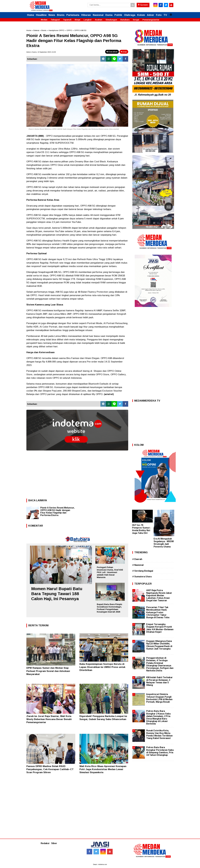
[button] (171, 13)
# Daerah (137, 559)
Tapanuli (67, 20)
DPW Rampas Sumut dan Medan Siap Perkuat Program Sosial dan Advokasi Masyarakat (48, 671)
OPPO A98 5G (80, 30)
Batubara (125, 20)
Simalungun (111, 20)
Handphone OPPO (56, 30)
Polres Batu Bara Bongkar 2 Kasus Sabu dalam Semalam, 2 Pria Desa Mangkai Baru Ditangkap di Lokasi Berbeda (158, 717)
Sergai (136, 20)
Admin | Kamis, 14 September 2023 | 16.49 (41, 52)
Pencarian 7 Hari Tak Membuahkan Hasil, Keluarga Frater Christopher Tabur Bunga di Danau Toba (158, 612)
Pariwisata (73, 15)
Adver (150, 15)
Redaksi (45, 843)
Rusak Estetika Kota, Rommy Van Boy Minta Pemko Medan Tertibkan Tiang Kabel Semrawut (159, 734)
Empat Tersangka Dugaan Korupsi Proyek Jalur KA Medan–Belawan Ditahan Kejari (160, 628)
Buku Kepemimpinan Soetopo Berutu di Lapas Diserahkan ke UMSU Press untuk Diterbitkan (102, 667)
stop (124, 52)
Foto (159, 15)
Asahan (99, 20)
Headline (41, 15)
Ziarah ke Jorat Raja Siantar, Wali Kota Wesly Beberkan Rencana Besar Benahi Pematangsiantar (49, 719)
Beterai (36, 30)
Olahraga (130, 15)
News (52, 15)
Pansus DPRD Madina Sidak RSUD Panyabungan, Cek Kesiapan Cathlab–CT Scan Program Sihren (50, 769)
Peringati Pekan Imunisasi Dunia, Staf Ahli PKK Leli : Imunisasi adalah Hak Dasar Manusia (110, 572)
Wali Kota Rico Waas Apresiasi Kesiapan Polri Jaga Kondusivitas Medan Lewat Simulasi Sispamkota (103, 769)
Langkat (88, 20)
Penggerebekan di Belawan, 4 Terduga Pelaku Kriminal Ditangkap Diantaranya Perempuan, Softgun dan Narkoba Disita (160, 664)
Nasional (98, 15)
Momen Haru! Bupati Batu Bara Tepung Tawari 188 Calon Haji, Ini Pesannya (57, 594)
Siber (54, 843)
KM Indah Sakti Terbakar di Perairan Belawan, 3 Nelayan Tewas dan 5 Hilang (159, 681)
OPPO (69, 30)
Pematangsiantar (151, 20)
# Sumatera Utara (142, 577)
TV (165, 15)
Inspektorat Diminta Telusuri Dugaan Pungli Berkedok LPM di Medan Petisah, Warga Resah (159, 698)
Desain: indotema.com (100, 864)
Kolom (141, 15)
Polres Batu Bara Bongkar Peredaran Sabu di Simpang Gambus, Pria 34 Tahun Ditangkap (160, 751)
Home (31, 15)
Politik (118, 15)
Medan (44, 20)
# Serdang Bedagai (143, 571)
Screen (143, 5)
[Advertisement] (77, 474)
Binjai (77, 20)
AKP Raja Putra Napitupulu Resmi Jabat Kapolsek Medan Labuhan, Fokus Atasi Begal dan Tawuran (159, 595)
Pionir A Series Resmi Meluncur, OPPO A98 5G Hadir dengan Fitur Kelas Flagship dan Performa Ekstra (57, 511)
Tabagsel (55, 20)
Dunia (109, 15)
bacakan (112, 52)
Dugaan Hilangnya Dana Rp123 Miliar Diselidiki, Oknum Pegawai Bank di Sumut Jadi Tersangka (159, 645)
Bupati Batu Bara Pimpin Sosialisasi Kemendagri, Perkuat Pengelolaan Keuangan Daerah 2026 (109, 608)
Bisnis (61, 15)
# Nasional (138, 565)
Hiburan (86, 15)
